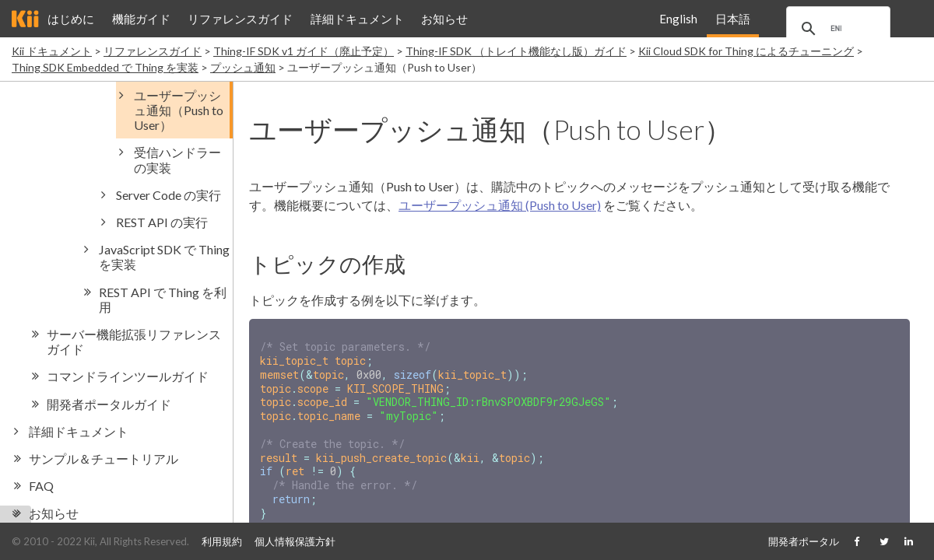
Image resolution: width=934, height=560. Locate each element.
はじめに (71, 19)
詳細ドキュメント (357, 19)
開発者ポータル (804, 541)
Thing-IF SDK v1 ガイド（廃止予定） (304, 51)
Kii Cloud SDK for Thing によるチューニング (746, 51)
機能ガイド (141, 19)
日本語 (732, 19)
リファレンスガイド (240, 19)
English (678, 19)
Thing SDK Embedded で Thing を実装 (105, 67)
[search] (841, 29)
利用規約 (222, 541)
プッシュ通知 (243, 67)
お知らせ (444, 19)
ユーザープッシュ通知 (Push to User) (500, 205)
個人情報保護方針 (295, 541)
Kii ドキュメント (52, 51)
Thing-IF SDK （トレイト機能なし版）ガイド (516, 51)
